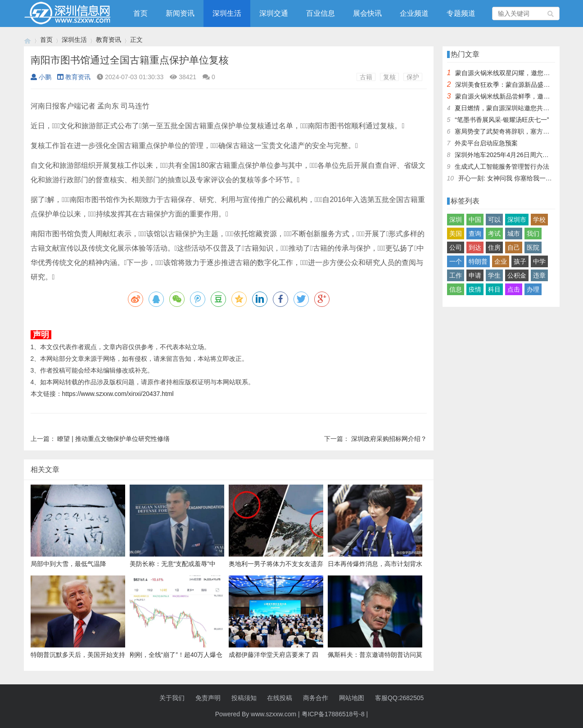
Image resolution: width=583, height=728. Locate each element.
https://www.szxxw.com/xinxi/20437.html (118, 394)
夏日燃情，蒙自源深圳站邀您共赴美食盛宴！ (518, 108)
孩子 (520, 261)
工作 (456, 275)
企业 (501, 261)
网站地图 (352, 698)
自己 (514, 247)
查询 (475, 234)
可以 (494, 220)
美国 (456, 234)
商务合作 (316, 698)
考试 (494, 234)
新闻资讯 (180, 13)
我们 (533, 234)
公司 (456, 247)
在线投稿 (280, 698)
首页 (140, 13)
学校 (539, 220)
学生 (494, 275)
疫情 (475, 289)
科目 (494, 289)
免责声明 (208, 698)
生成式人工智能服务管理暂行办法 (502, 166)
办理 (533, 289)
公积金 (517, 275)
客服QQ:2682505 (399, 698)
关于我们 (172, 698)
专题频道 (461, 13)
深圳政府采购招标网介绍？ (389, 439)
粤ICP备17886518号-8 (333, 714)
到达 (475, 247)
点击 (514, 289)
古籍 (366, 77)
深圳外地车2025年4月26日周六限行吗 (508, 155)
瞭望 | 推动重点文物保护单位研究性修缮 (113, 439)
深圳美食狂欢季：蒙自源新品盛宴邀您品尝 (515, 85)
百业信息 (321, 13)
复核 (389, 77)
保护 (413, 77)
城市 (514, 234)
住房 (494, 247)
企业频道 (414, 13)
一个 (456, 261)
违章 (539, 275)
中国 (475, 220)
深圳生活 (227, 13)
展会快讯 (367, 13)
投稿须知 (244, 698)
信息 (456, 289)
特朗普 (478, 261)
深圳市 (517, 220)
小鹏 (41, 77)
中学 (539, 261)
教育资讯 (108, 40)
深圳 (456, 220)
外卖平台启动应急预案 (486, 143)
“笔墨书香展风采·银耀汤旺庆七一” (502, 120)
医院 (533, 247)
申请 (475, 275)
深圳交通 (274, 13)
